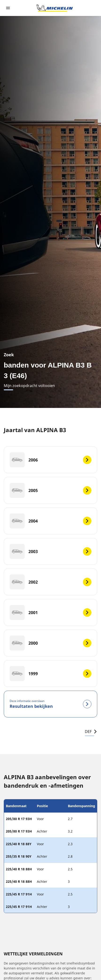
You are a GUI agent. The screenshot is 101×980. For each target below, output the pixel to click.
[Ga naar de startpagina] (55, 8)
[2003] (50, 551)
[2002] (50, 582)
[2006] (50, 460)
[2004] (50, 521)
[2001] (50, 612)
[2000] (50, 643)
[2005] (50, 490)
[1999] (50, 674)
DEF (91, 732)
